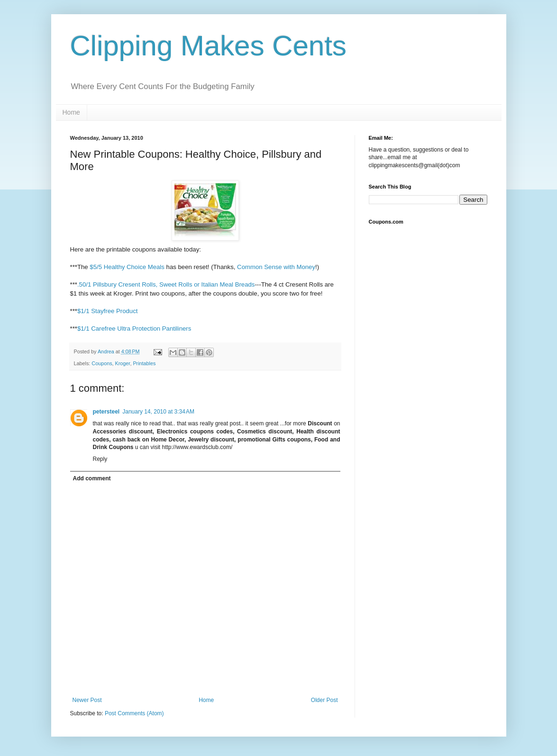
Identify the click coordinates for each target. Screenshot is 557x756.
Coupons (102, 363)
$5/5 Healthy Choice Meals (127, 267)
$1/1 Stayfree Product (108, 311)
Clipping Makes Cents (209, 46)
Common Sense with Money (276, 267)
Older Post (324, 700)
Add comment (92, 478)
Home (71, 112)
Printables (144, 363)
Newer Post (87, 700)
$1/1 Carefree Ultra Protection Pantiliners (134, 328)
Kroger (123, 363)
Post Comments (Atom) (134, 713)
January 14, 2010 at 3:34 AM (158, 412)
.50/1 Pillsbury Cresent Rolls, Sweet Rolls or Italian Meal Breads (166, 284)
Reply (100, 459)
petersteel (106, 412)
